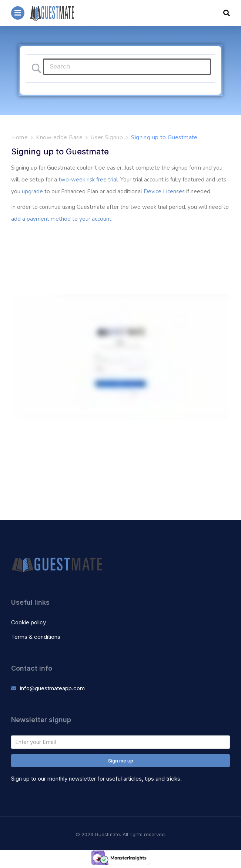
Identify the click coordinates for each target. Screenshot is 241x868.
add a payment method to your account (61, 219)
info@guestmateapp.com (52, 688)
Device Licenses (164, 191)
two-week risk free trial (88, 180)
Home (19, 137)
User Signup (107, 137)
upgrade (32, 191)
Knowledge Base (59, 137)
